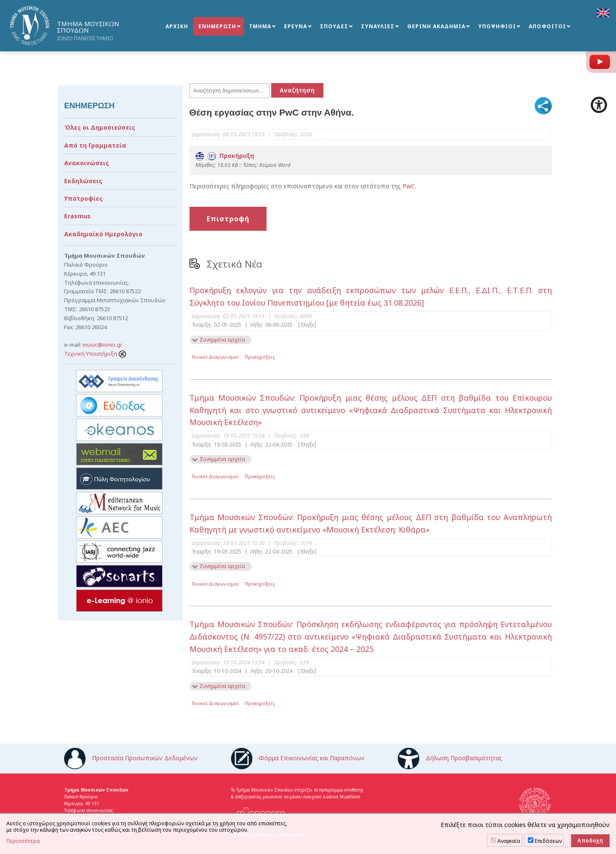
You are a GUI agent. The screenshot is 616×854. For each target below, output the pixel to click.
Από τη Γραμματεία (95, 145)
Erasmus (77, 216)
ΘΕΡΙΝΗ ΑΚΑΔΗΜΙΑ (436, 26)
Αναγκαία (509, 841)
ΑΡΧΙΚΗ (177, 26)
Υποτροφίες (83, 198)
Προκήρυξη (225, 156)
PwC (409, 186)
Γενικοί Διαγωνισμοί (215, 357)
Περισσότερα (23, 841)
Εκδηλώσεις (83, 181)
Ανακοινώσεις (87, 163)
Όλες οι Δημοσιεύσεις (100, 127)
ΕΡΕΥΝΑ (296, 26)
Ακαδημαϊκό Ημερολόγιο (103, 234)
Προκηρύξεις (260, 357)
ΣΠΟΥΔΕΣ (334, 26)
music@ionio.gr (102, 345)
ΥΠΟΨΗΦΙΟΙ (497, 26)
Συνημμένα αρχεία (222, 340)
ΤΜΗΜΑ (260, 26)
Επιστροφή (228, 219)
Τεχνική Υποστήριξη (95, 354)
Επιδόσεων (548, 841)
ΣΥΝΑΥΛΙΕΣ (378, 26)
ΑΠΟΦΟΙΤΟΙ (547, 26)
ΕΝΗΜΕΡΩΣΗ (217, 26)
